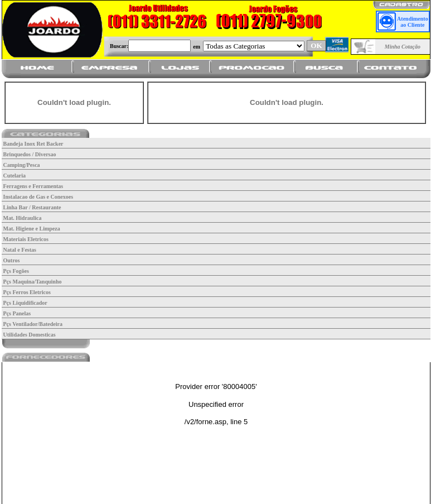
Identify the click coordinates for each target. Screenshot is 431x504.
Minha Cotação (403, 47)
